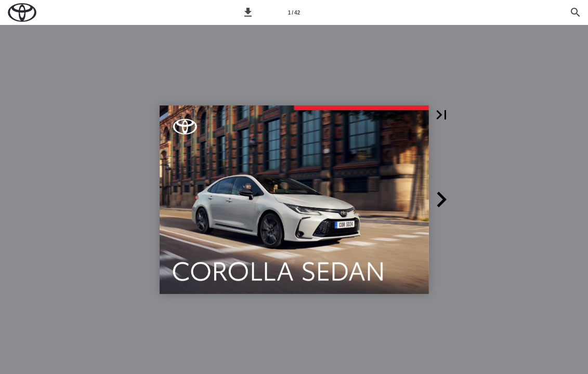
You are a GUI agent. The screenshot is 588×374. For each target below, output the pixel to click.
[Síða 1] (294, 12)
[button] (248, 12)
